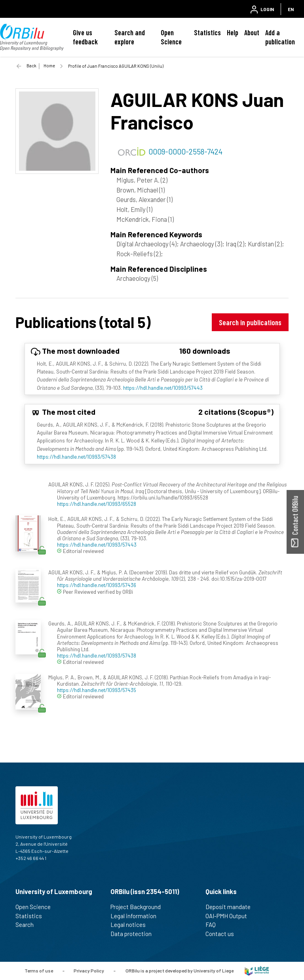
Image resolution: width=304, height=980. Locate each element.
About (252, 32)
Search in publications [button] (250, 322)
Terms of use (39, 970)
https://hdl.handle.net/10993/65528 (97, 504)
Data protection (134, 934)
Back (31, 66)
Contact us (223, 934)
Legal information (137, 916)
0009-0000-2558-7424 (185, 151)
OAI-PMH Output (230, 916)
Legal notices (131, 925)
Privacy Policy (89, 970)
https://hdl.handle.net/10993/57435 (97, 690)
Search (28, 925)
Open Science (171, 37)
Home (49, 66)
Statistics (207, 32)
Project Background (139, 907)
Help (233, 32)
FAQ (214, 925)
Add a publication (280, 37)
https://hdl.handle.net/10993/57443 (163, 388)
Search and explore (130, 37)
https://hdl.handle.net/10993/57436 (97, 585)
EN (291, 9)
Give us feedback (85, 37)
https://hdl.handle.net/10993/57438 (76, 457)
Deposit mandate (231, 907)
